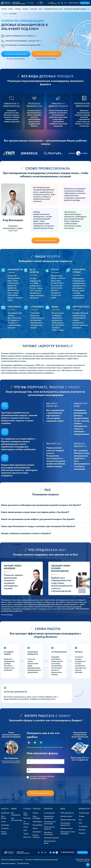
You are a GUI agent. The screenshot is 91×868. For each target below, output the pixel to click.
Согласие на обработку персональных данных (42, 860)
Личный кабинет (80, 9)
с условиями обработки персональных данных (42, 777)
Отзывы (47, 9)
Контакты (68, 9)
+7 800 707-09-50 (73, 3)
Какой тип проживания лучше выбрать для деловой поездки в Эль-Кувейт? (38, 519)
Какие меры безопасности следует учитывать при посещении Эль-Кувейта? (38, 526)
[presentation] (41, 785)
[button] (5, 9)
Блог (52, 9)
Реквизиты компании (8, 863)
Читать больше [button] (7, 615)
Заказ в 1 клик (85, 3)
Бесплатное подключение (16, 54)
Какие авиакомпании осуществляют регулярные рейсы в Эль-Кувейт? (35, 512)
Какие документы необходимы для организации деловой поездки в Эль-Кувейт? (41, 505)
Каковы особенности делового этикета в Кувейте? (26, 533)
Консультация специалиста (46, 54)
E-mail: (30, 767)
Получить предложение (40, 793)
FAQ (56, 9)
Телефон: (30, 758)
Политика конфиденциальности (12, 860)
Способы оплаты (23, 863)
